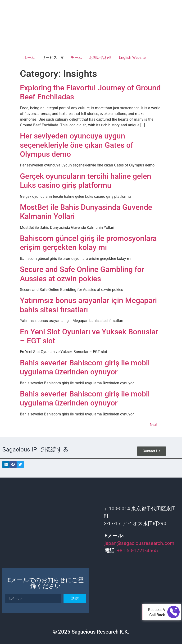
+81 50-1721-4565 (137, 551)
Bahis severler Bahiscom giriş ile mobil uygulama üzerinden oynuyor (85, 367)
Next (156, 425)
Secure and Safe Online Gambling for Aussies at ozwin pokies (82, 274)
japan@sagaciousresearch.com (139, 543)
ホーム (29, 57)
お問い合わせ (100, 57)
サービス (50, 57)
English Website (132, 57)
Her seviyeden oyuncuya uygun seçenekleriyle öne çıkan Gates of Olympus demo (77, 145)
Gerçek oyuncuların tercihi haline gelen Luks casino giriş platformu (86, 181)
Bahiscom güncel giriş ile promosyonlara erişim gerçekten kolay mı (88, 243)
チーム (76, 57)
